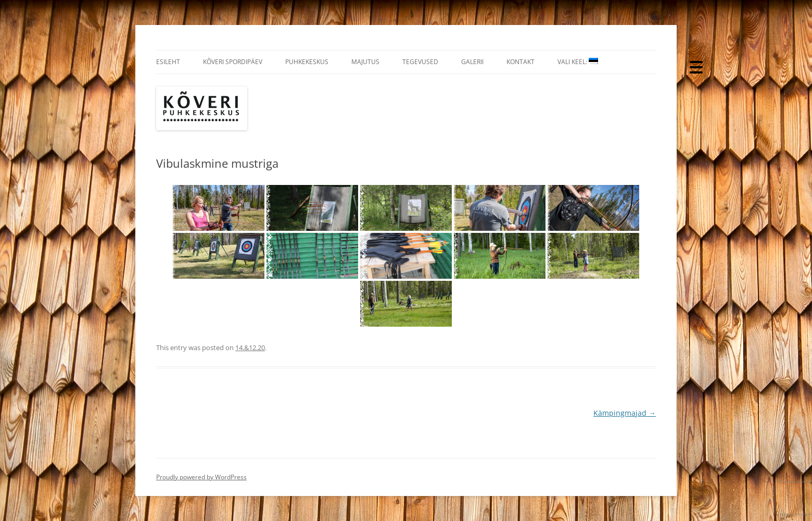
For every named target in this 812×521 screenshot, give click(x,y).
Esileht (168, 62)
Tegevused (420, 62)
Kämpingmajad (625, 413)
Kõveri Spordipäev (233, 62)
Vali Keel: (578, 62)
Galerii (472, 62)
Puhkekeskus (307, 62)
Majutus (365, 62)
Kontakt (521, 62)
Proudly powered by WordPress (201, 477)
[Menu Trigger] (696, 66)
